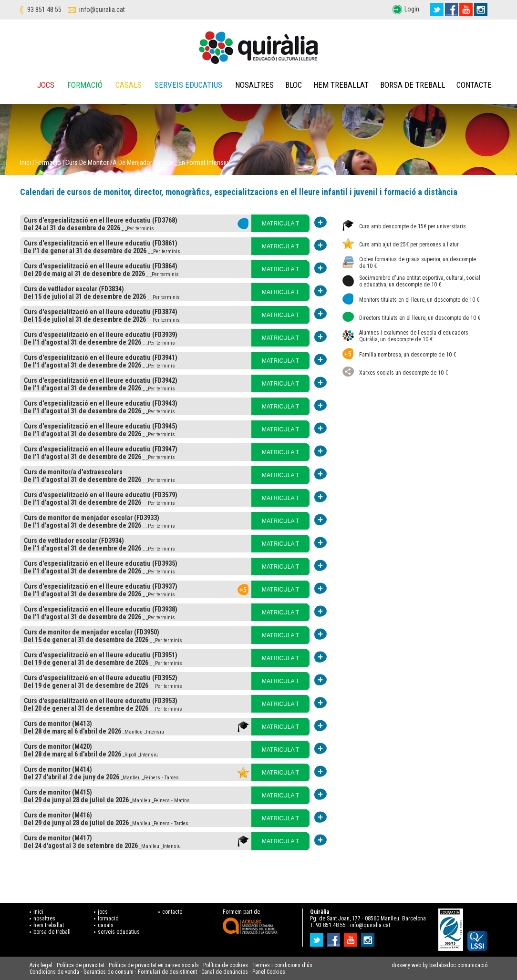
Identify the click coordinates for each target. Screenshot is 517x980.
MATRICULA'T (280, 224)
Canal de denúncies (225, 972)
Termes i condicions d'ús (282, 965)
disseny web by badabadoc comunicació (439, 965)
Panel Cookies (269, 972)
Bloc (294, 85)
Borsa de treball (413, 85)
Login (412, 9)
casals (106, 925)
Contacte (474, 85)
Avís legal (41, 965)
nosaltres (44, 919)
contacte (172, 912)
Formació (85, 85)
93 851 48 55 (44, 10)
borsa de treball (52, 932)
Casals (129, 85)
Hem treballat (341, 85)
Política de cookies (226, 965)
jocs (103, 912)
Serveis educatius (188, 85)
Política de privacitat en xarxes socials (154, 965)
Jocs (46, 85)
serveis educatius (119, 932)
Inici (26, 163)
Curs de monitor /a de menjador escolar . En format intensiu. (148, 163)
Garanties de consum (109, 972)
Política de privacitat (81, 965)
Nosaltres (254, 85)
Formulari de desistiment (167, 972)
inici (38, 912)
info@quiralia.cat (102, 10)
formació (108, 919)
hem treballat (49, 925)
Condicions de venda (54, 972)
